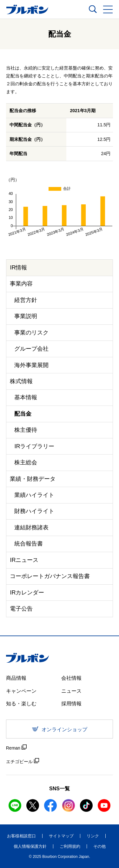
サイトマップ (61, 836)
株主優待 (26, 430)
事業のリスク (31, 333)
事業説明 (26, 316)
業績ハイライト (34, 495)
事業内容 (21, 284)
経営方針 (26, 300)
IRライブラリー (34, 446)
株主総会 (26, 462)
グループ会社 (31, 349)
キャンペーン (21, 691)
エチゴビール (23, 761)
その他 (99, 846)
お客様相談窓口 (21, 836)
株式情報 (21, 381)
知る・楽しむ (21, 704)
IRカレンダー (27, 593)
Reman (16, 747)
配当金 (23, 414)
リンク (93, 836)
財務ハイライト (34, 511)
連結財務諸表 (31, 527)
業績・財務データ (33, 479)
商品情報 (16, 678)
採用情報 (71, 704)
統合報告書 (29, 544)
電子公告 (21, 609)
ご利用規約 (70, 846)
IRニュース (24, 560)
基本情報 (26, 397)
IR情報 (18, 268)
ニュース (71, 691)
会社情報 (71, 678)
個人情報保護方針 (30, 846)
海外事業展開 (31, 365)
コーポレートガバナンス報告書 (50, 576)
